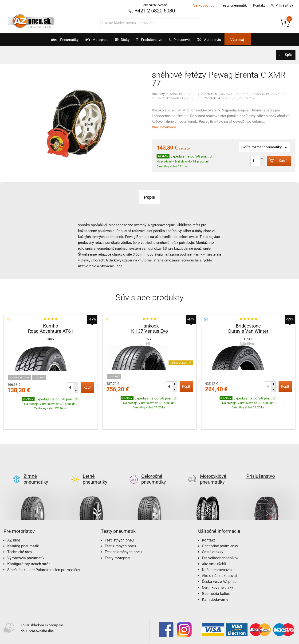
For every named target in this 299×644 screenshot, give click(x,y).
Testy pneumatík (231, 5)
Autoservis (222, 41)
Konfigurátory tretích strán (29, 541)
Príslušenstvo (152, 40)
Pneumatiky (46, 41)
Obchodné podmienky (220, 523)
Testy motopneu (118, 535)
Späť (287, 54)
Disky (116, 41)
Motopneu (84, 41)
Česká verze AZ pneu (219, 559)
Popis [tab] (149, 197)
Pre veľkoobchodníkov (220, 535)
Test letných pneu (119, 518)
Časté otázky (213, 529)
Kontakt (258, 5)
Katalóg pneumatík (23, 523)
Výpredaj (256, 40)
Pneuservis (186, 41)
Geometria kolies (216, 571)
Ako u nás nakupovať (220, 553)
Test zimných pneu (120, 523)
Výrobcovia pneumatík (26, 535)
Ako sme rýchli (214, 541)
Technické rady (20, 529)
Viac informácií (164, 127)
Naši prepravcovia (217, 547)
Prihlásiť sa (280, 6)
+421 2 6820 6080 (155, 10)
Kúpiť (275, 160)
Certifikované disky (218, 565)
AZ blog (14, 518)
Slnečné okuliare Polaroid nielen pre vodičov (44, 547)
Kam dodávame (215, 577)
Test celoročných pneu (123, 529)
